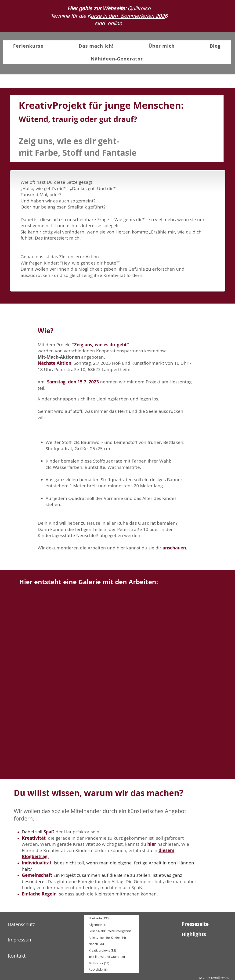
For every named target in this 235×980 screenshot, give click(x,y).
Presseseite (195, 924)
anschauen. (175, 548)
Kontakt (17, 956)
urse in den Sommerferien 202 (128, 16)
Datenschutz (21, 924)
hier (152, 844)
